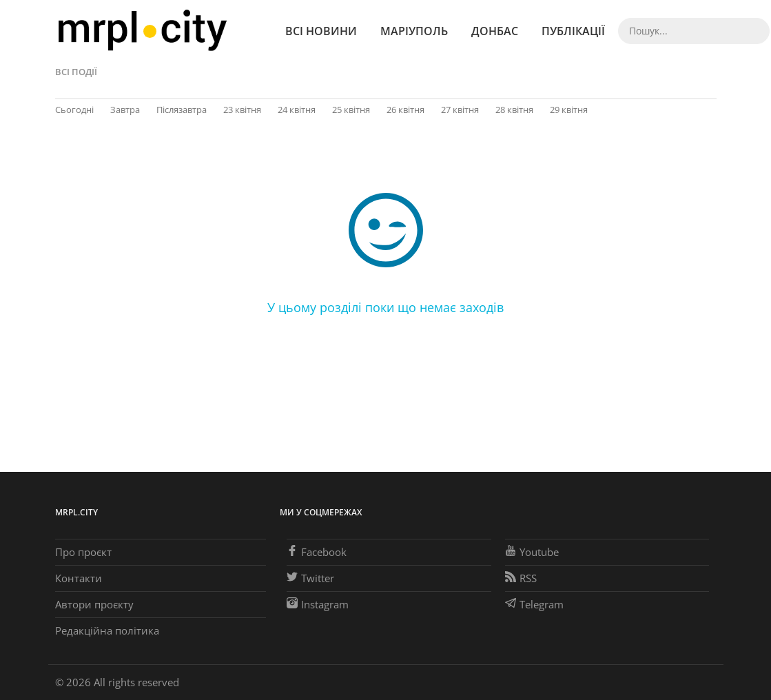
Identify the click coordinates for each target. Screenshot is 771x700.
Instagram (318, 604)
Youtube (532, 552)
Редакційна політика (107, 630)
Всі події (76, 72)
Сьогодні (74, 110)
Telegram (534, 604)
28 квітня (514, 110)
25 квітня (351, 110)
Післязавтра (182, 110)
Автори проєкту (94, 604)
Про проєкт (83, 552)
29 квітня (569, 110)
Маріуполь (414, 31)
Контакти (79, 578)
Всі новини (321, 31)
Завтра (125, 110)
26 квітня (405, 110)
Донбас (495, 31)
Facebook (317, 552)
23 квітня (242, 110)
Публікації (573, 31)
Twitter (310, 578)
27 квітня (460, 110)
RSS (521, 578)
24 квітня (297, 110)
